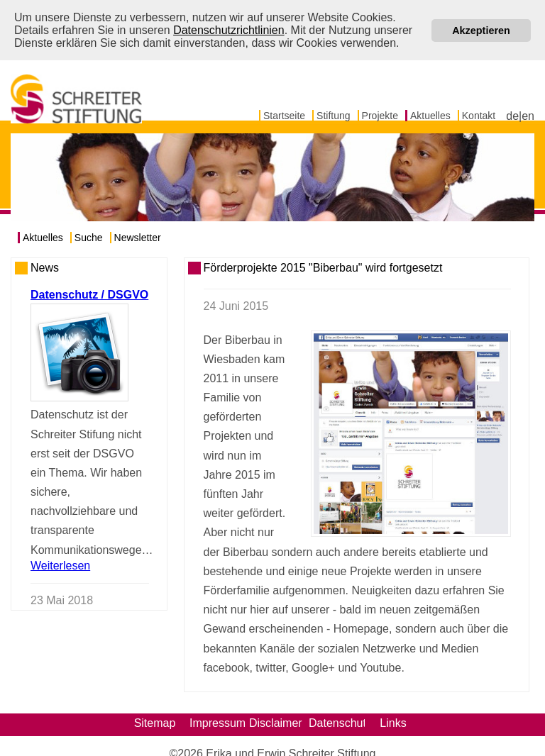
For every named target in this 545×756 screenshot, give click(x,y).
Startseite (284, 115)
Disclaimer (276, 722)
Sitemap (155, 722)
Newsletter (138, 237)
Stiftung (333, 115)
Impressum (216, 722)
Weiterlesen (60, 564)
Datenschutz (335, 722)
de (512, 115)
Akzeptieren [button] (481, 30)
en (528, 115)
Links (393, 722)
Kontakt (479, 115)
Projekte (380, 115)
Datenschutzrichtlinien (229, 30)
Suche (89, 237)
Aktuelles (430, 115)
